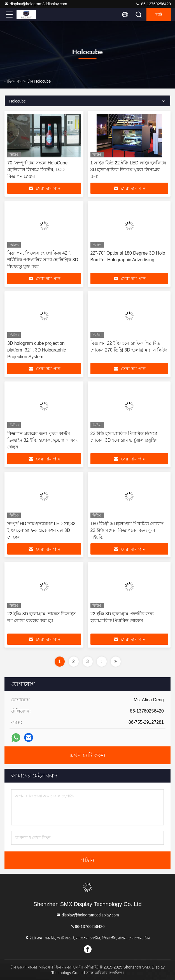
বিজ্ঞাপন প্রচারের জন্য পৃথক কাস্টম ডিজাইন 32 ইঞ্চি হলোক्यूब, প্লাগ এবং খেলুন (42, 440)
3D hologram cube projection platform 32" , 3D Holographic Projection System (37, 350)
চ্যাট (159, 15)
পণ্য (20, 81)
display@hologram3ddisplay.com (36, 4)
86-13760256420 (153, 4)
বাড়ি (8, 81)
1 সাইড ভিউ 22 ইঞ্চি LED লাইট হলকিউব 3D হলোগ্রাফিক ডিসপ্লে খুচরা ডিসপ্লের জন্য (129, 170)
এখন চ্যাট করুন (87, 755)
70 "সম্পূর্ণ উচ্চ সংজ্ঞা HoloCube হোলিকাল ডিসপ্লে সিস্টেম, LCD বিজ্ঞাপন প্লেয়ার (37, 170)
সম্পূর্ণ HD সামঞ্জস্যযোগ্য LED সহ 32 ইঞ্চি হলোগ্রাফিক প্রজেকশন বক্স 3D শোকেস (41, 530)
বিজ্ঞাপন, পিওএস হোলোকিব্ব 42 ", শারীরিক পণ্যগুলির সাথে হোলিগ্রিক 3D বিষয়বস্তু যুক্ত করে (43, 260)
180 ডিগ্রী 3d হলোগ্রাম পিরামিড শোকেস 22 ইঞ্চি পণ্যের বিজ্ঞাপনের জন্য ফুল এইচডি (127, 530)
